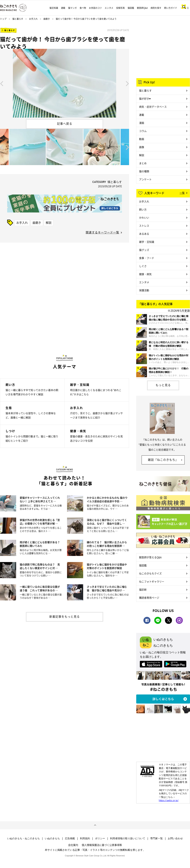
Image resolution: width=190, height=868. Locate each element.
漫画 (142, 123)
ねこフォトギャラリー (152, 581)
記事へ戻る (65, 123)
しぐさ (143, 266)
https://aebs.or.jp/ (169, 800)
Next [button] (127, 83)
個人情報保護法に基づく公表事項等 (102, 845)
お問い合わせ (175, 838)
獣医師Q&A (142, 8)
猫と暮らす (18, 19)
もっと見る (163, 385)
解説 (49, 223)
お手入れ (33, 19)
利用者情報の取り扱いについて (128, 838)
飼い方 (143, 209)
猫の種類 (144, 171)
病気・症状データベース (153, 107)
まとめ (143, 163)
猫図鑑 (131, 8)
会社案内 (73, 845)
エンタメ (109, 8)
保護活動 (144, 290)
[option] (65, 83)
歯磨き (47, 19)
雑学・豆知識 (147, 242)
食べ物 (83, 8)
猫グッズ (144, 250)
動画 (142, 139)
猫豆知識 (54, 8)
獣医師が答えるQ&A (150, 557)
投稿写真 (120, 8)
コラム (143, 131)
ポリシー (100, 838)
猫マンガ (72, 8)
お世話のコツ (95, 8)
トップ (3, 19)
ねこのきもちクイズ (150, 573)
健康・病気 (145, 274)
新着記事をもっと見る (65, 616)
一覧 (182, 193)
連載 (63, 8)
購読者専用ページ (149, 598)
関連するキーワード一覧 (102, 232)
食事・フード (147, 258)
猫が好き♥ (145, 99)
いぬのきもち (52, 838)
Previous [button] (2, 83)
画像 (142, 147)
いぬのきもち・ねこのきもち (23, 838)
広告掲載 (70, 838)
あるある (144, 234)
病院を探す (156, 8)
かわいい (144, 217)
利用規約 (85, 838)
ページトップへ (95, 825)
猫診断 (143, 589)
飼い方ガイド (171, 8)
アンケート (145, 179)
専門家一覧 (156, 838)
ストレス (144, 226)
